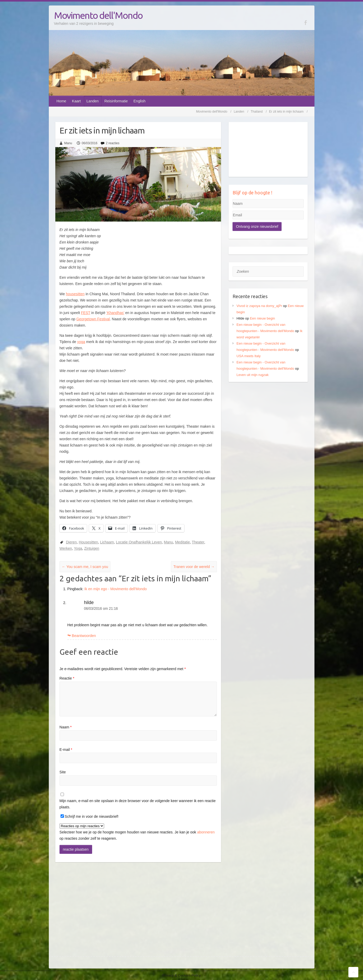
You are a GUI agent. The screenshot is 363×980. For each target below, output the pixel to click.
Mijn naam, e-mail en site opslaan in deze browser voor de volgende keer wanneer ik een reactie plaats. (138, 804)
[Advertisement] (268, 422)
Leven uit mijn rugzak (252, 375)
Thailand (257, 112)
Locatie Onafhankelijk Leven (139, 542)
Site (63, 772)
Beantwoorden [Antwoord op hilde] (84, 636)
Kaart (76, 101)
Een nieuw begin (263, 318)
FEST (86, 313)
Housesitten (88, 542)
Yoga (78, 548)
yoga (81, 342)
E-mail (66, 750)
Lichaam (107, 542)
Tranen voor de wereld (194, 567)
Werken (66, 548)
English (140, 101)
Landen (93, 101)
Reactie (67, 678)
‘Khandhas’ (115, 313)
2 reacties (112, 143)
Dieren (71, 542)
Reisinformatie (116, 101)
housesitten (75, 294)
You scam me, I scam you (85, 567)
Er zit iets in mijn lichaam (286, 112)
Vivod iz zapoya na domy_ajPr (259, 306)
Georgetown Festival (93, 319)
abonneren (206, 832)
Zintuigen (92, 548)
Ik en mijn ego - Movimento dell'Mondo (115, 589)
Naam (66, 727)
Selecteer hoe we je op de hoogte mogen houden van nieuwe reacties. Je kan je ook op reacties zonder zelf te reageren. (137, 832)
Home (61, 101)
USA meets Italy (248, 356)
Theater (198, 542)
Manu (68, 143)
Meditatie (183, 542)
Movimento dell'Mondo (98, 15)
